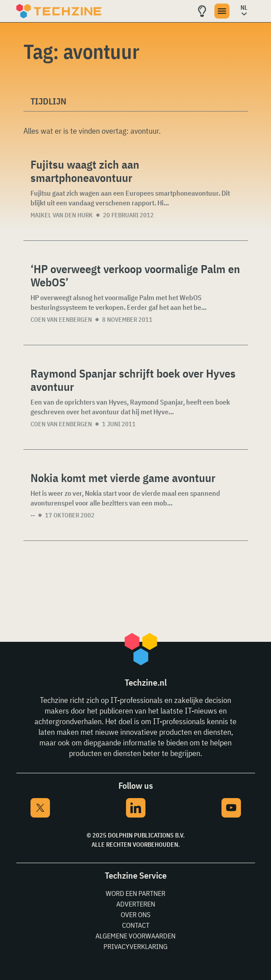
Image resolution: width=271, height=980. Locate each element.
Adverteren (136, 904)
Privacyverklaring (135, 946)
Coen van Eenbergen (61, 320)
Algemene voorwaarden (135, 936)
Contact (136, 925)
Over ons (135, 914)
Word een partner (135, 893)
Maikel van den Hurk (62, 215)
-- (33, 515)
